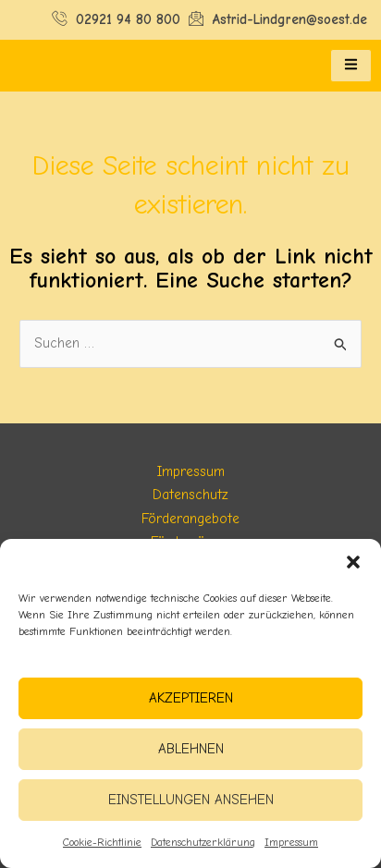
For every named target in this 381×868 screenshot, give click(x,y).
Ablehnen (191, 749)
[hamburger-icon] (351, 66)
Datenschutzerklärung (203, 842)
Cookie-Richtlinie (102, 842)
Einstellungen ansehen (191, 800)
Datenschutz (190, 495)
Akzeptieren (191, 698)
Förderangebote (190, 519)
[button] (353, 562)
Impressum (291, 842)
